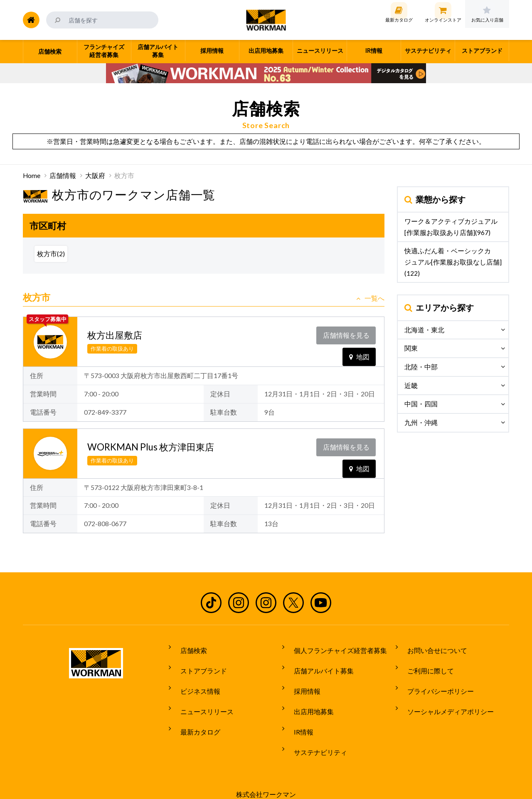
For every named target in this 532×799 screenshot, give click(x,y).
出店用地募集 (308, 694)
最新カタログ (195, 710)
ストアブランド (198, 663)
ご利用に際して (425, 663)
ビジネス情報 (195, 678)
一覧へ (370, 298)
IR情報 (298, 710)
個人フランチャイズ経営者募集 (335, 647)
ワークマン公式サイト (266, 20)
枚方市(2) (51, 254)
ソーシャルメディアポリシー (445, 694)
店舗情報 (63, 176)
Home (32, 176)
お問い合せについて (431, 647)
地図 (359, 350)
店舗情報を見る (348, 333)
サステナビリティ (315, 725)
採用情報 (301, 678)
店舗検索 (188, 647)
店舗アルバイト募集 (318, 663)
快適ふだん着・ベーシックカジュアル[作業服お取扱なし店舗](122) (453, 262)
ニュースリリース (201, 694)
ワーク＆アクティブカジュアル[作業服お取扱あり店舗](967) (451, 227)
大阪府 (95, 176)
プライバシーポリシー (435, 678)
